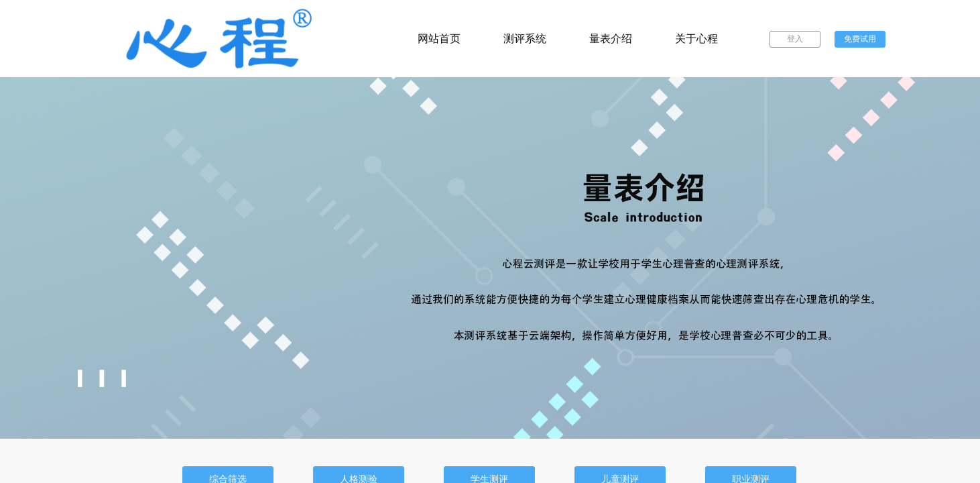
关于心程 (696, 39)
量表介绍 (611, 39)
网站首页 (439, 39)
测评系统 (525, 39)
